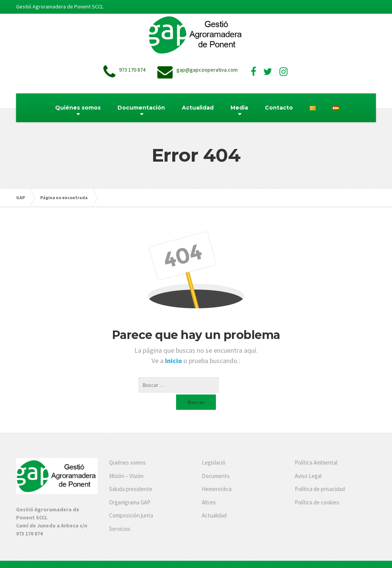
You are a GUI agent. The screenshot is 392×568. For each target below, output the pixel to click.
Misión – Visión (126, 461)
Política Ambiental (316, 447)
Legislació (214, 447)
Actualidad (198, 108)
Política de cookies (317, 487)
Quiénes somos (78, 108)
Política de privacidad (320, 474)
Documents (216, 461)
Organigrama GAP (130, 487)
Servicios (120, 513)
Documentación (141, 108)
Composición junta (131, 500)
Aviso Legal (308, 461)
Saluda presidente (131, 474)
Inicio (174, 361)
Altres (209, 487)
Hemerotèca (217, 474)
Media (239, 108)
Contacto (279, 108)
